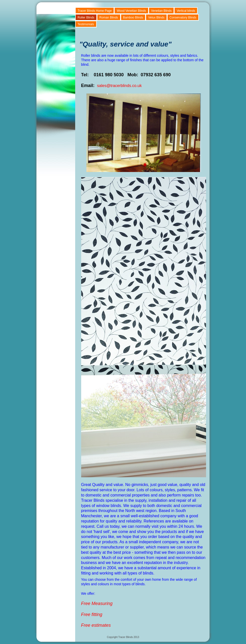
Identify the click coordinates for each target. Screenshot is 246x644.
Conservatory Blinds (183, 17)
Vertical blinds (186, 11)
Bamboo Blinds (133, 17)
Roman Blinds (109, 17)
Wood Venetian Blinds (131, 11)
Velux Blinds (156, 17)
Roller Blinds (86, 17)
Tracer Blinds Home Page (95, 11)
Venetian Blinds (161, 11)
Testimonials (86, 24)
